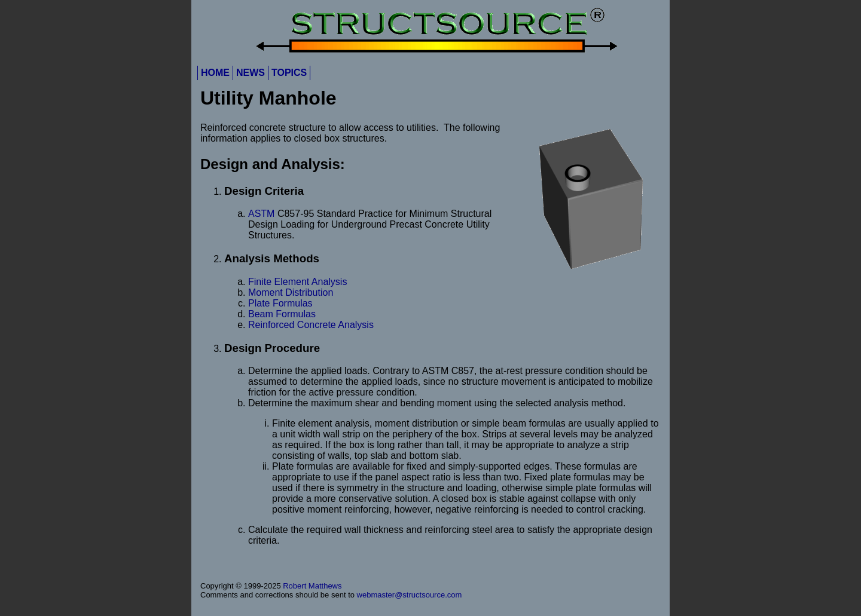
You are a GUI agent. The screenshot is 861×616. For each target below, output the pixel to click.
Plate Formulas (280, 303)
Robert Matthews (312, 586)
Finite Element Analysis (297, 282)
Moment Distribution (291, 292)
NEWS (251, 73)
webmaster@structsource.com (410, 595)
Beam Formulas (282, 314)
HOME (215, 73)
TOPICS (289, 73)
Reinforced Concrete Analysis (311, 325)
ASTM (261, 214)
